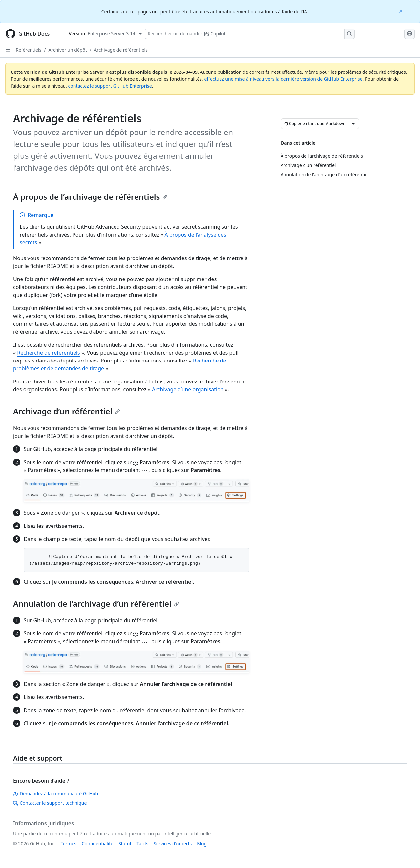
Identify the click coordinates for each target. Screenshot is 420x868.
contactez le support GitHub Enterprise (110, 86)
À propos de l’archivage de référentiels (90, 197)
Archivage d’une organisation (188, 389)
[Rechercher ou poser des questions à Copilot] (250, 34)
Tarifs (143, 844)
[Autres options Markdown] (353, 124)
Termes (69, 844)
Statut (125, 844)
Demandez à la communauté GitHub (56, 793)
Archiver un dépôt (67, 50)
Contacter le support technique (50, 803)
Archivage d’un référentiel (67, 411)
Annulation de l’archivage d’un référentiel (96, 603)
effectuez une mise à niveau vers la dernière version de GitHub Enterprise (283, 79)
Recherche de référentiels (48, 353)
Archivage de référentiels (121, 50)
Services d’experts (173, 844)
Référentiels (29, 50)
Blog (202, 844)
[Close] (401, 11)
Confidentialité (97, 844)
